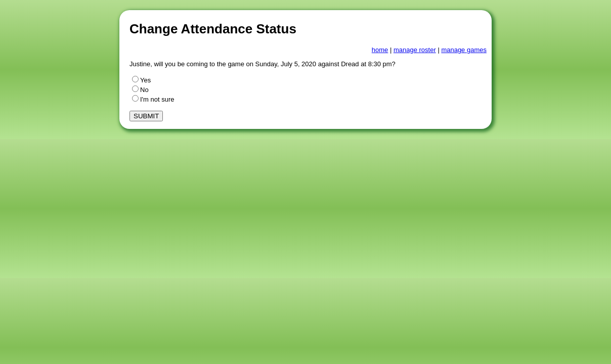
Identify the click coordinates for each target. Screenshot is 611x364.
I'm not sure (153, 99)
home (380, 50)
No (140, 90)
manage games (464, 50)
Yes (141, 80)
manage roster (415, 50)
